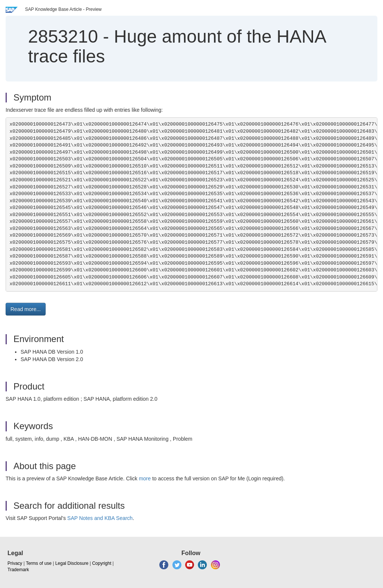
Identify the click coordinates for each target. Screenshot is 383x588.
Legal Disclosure (72, 563)
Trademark (18, 570)
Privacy (15, 563)
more (145, 478)
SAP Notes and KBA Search (100, 518)
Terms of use (39, 563)
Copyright (102, 563)
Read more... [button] (26, 309)
